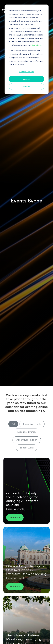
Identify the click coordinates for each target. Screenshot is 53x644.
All (13, 424)
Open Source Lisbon (27, 440)
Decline (26, 86)
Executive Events (32, 424)
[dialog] (26, 49)
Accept (27, 79)
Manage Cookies (26, 71)
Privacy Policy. (37, 45)
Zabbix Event (27, 448)
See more (15, 517)
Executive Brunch (26, 432)
